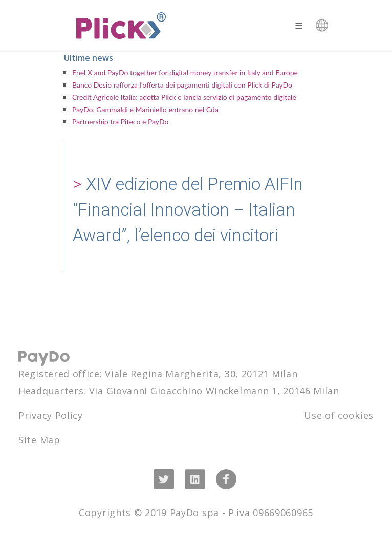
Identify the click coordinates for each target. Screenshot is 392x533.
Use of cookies (339, 415)
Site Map (39, 440)
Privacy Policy (51, 415)
